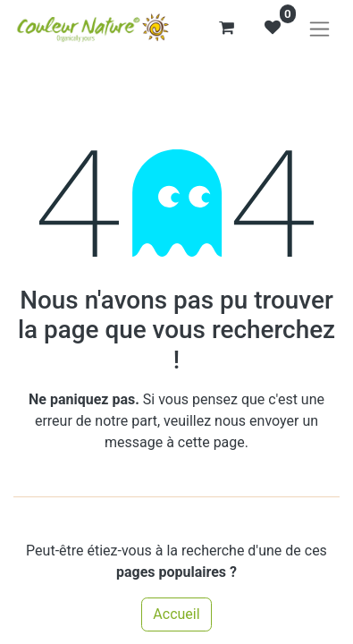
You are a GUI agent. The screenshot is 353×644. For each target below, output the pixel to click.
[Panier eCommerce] (226, 28)
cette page (211, 442)
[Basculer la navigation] (319, 28)
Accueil (176, 614)
